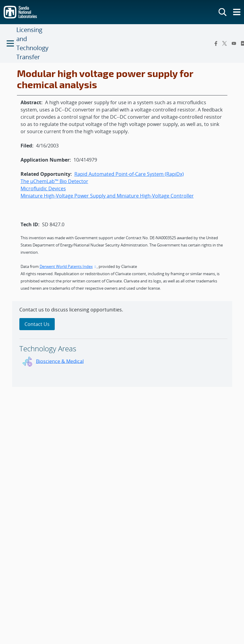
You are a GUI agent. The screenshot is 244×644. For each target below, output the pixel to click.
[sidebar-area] (122, 344)
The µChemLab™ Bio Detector (54, 181)
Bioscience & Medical (60, 361)
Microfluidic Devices (43, 188)
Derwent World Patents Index (68, 266)
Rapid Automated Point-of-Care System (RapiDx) (129, 174)
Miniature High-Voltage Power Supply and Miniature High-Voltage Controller (107, 196)
